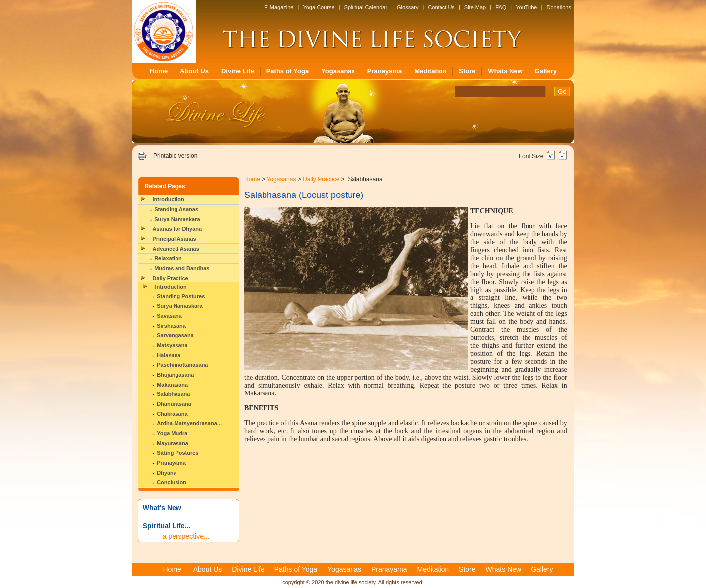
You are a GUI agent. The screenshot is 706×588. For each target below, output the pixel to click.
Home (159, 71)
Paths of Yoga (288, 71)
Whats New (505, 71)
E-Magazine (279, 7)
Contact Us (441, 7)
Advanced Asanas (176, 249)
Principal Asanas (175, 239)
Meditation (430, 71)
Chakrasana (172, 414)
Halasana (169, 355)
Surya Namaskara (177, 219)
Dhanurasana (174, 404)
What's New (162, 508)
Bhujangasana (175, 375)
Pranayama (385, 71)
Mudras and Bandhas (182, 268)
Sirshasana (171, 326)
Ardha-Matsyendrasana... (189, 423)
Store (467, 71)
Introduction (169, 199)
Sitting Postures (177, 453)
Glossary (407, 7)
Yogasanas (338, 71)
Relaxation (168, 258)
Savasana (169, 316)
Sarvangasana (175, 335)
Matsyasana (172, 345)
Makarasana (172, 385)
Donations (559, 7)
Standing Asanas (176, 209)
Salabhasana (173, 394)
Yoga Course (318, 7)
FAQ (501, 7)
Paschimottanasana (182, 365)
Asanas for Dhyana (177, 229)
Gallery (546, 71)
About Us (194, 71)
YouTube (526, 7)
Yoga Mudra (172, 433)
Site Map (475, 7)
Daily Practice (171, 278)
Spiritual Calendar (366, 7)
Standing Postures (181, 296)
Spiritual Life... (167, 526)
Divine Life (238, 71)
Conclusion (172, 482)
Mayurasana (173, 443)
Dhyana (167, 473)
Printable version (175, 156)
